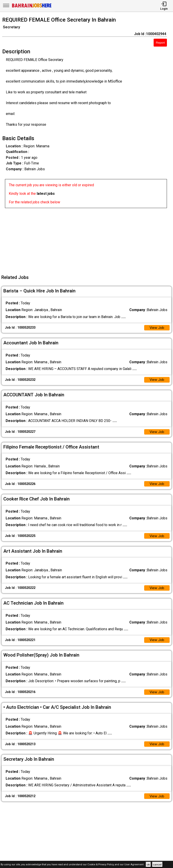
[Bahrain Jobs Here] (32, 7)
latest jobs (46, 194)
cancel (157, 865)
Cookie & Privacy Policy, (101, 865)
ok (148, 865)
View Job (157, 328)
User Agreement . (135, 865)
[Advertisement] (88, 240)
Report (160, 43)
